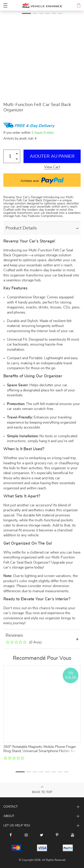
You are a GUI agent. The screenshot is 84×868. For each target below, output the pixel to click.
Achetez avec (42, 180)
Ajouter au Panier (52, 156)
